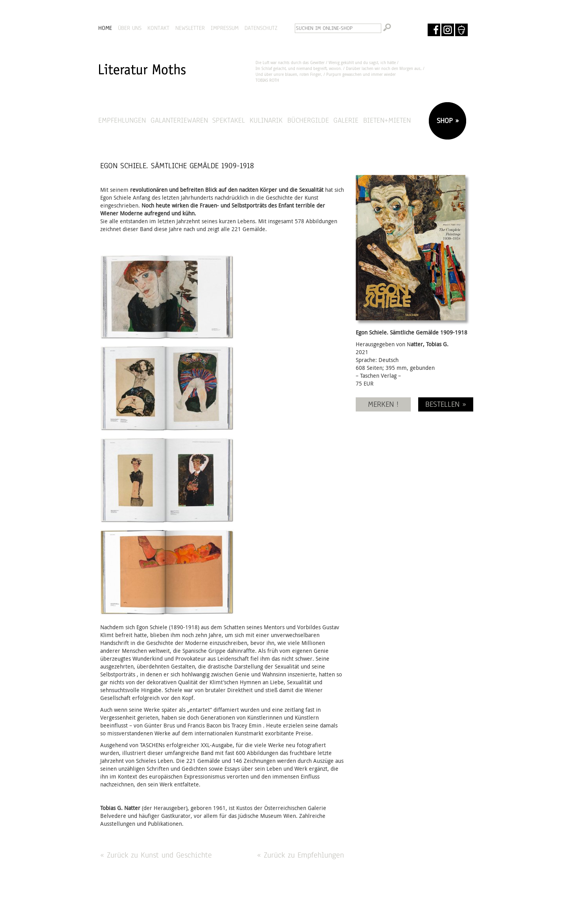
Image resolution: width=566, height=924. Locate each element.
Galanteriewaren (179, 120)
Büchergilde (308, 120)
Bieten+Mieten (387, 120)
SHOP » (447, 120)
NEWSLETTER (190, 28)
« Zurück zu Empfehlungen (300, 855)
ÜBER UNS (130, 28)
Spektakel (229, 120)
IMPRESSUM (225, 28)
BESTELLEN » (446, 404)
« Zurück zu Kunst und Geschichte (156, 855)
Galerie (346, 120)
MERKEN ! (383, 404)
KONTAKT (158, 28)
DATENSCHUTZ (261, 28)
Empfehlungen (122, 120)
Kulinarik (266, 120)
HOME (105, 28)
